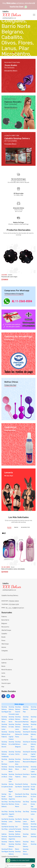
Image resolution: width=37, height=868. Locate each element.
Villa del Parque (6, 630)
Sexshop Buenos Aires (18, 762)
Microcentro (5, 627)
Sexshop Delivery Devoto (4, 744)
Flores (3, 641)
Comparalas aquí (10, 385)
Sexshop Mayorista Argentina (12, 837)
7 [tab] (24, 52)
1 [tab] (14, 53)
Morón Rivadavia (7, 670)
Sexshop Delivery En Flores (19, 734)
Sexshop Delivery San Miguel (5, 709)
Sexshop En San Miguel (34, 787)
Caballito (4, 634)
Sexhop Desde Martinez (4, 797)
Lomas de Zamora (7, 659)
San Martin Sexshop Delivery (5, 822)
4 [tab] (19, 52)
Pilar (3, 687)
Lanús (3, 673)
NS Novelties (25, 527)
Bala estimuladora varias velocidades (13, 569)
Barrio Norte (5, 620)
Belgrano (4, 624)
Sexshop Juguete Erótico (11, 814)
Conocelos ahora (10, 144)
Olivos (3, 676)
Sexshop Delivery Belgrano (18, 744)
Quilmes (4, 663)
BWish (16, 527)
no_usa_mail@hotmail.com (15, 608)
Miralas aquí (9, 476)
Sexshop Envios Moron (18, 804)
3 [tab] (17, 52)
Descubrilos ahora (11, 71)
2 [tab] (15, 52)
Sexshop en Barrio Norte (12, 719)
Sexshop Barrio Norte (11, 769)
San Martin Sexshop (34, 822)
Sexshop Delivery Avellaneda (5, 754)
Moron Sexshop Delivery (11, 852)
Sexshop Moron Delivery (26, 844)
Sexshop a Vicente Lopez (34, 769)
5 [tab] (20, 52)
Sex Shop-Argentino (12, 797)
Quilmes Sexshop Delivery (4, 837)
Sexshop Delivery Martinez (26, 719)
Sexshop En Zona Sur (34, 797)
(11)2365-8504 (14, 601)
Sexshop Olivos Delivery (26, 852)
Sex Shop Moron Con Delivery (5, 804)
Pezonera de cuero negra (9, 277)
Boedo (3, 637)
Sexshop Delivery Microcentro (19, 719)
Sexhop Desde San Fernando (26, 787)
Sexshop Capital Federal (34, 754)
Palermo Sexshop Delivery (11, 844)
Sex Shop (18, 812)
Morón (3, 666)
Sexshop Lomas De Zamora (12, 829)
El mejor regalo (10, 317)
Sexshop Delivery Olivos (4, 719)
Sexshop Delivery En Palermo (5, 734)
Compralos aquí (10, 431)
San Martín (5, 680)
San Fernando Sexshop (18, 829)
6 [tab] (22, 52)
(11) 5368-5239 (14, 605)
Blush (9, 527)
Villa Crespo (5, 644)
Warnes (4, 647)
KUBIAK (10, 275)
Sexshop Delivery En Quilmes (26, 727)
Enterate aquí (9, 340)
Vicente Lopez (6, 683)
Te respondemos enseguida (14, 294)
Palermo (4, 617)
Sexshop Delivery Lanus (4, 727)
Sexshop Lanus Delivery (26, 822)
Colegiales (5, 651)
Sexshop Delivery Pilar (26, 709)
